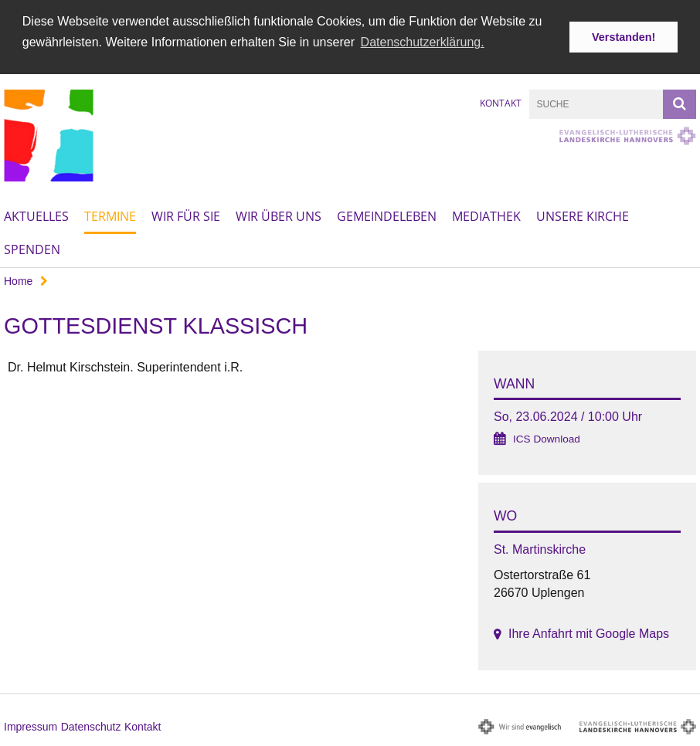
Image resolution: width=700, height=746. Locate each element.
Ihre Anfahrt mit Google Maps (589, 634)
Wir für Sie (186, 216)
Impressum (31, 726)
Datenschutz (91, 726)
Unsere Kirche (583, 216)
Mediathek (486, 216)
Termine (110, 216)
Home (18, 281)
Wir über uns (279, 216)
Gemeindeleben (387, 216)
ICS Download (547, 439)
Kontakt (501, 102)
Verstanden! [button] (624, 37)
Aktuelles (36, 216)
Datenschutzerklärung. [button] (423, 42)
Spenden (32, 249)
